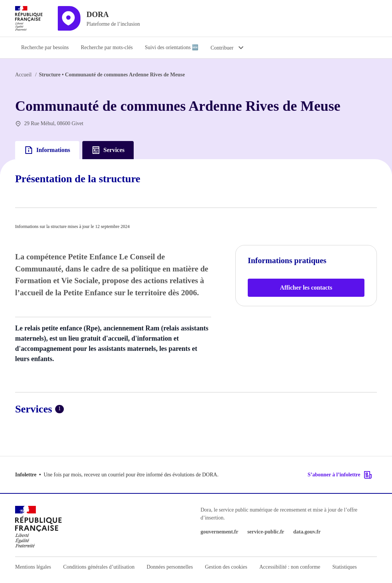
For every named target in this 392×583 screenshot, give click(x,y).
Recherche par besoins (45, 47)
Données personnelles (170, 567)
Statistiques (345, 567)
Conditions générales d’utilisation (99, 567)
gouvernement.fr (219, 532)
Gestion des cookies (226, 567)
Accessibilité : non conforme (290, 567)
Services (108, 150)
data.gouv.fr (307, 532)
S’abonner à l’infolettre (340, 475)
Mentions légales (33, 567)
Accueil (23, 75)
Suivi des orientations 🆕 (172, 47)
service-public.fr (266, 532)
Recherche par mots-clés (107, 47)
